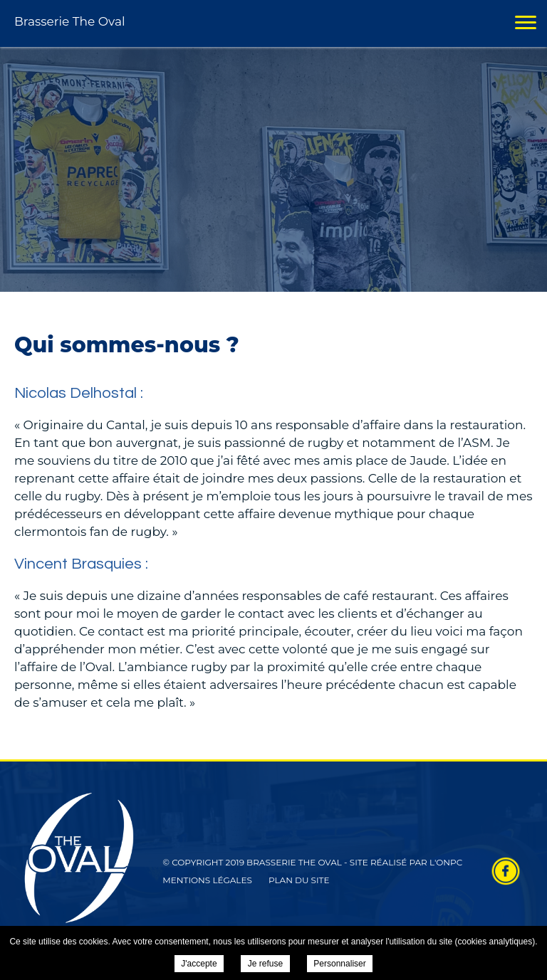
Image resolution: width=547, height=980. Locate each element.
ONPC (449, 862)
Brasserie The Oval (70, 21)
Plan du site (299, 880)
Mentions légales (207, 880)
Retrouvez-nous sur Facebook (506, 871)
